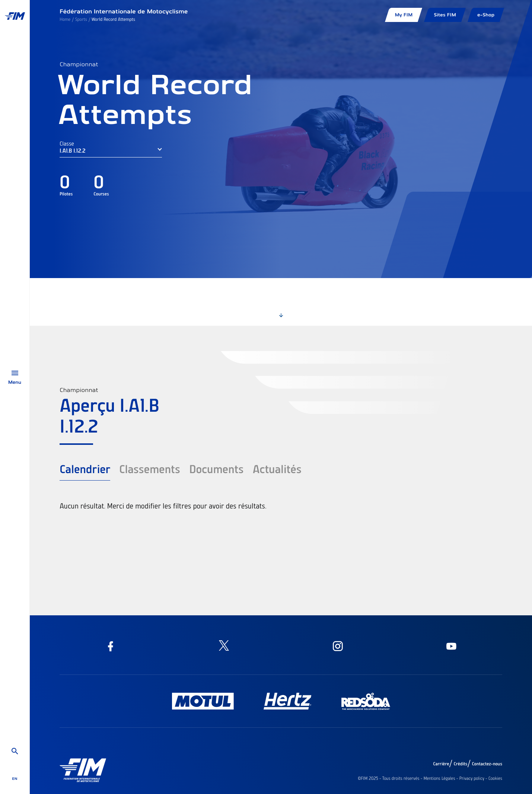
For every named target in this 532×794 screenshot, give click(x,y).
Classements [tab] (150, 469)
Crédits (460, 764)
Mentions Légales (439, 778)
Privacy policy (472, 778)
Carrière (441, 764)
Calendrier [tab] (85, 469)
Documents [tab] (216, 469)
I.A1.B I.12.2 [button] (72, 150)
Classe (67, 143)
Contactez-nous (487, 764)
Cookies (495, 778)
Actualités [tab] (277, 469)
